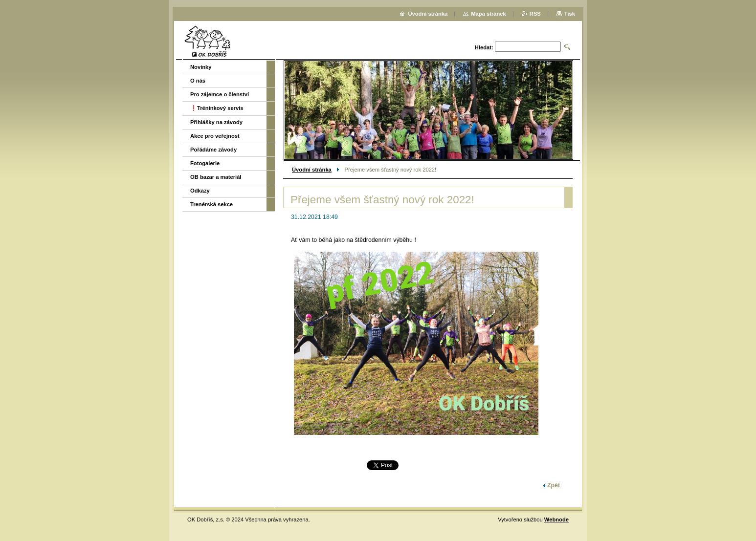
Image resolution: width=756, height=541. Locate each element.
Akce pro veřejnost (215, 136)
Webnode (556, 519)
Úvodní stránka (312, 170)
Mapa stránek (489, 14)
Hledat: (484, 47)
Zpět (554, 485)
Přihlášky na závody (216, 122)
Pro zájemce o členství (220, 94)
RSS (535, 14)
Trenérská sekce (211, 204)
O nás (198, 81)
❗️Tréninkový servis (217, 108)
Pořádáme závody (213, 150)
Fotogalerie (205, 163)
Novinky (201, 67)
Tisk (570, 14)
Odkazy (200, 191)
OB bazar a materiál (216, 177)
